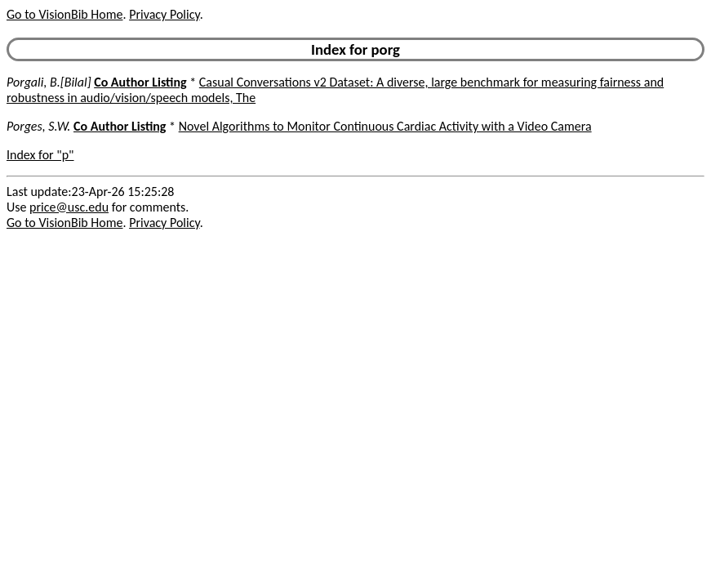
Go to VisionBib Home (64, 14)
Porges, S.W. (38, 126)
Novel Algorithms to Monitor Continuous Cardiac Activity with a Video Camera (385, 126)
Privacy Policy (164, 14)
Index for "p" (40, 155)
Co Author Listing (140, 82)
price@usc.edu (69, 207)
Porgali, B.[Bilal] (49, 82)
